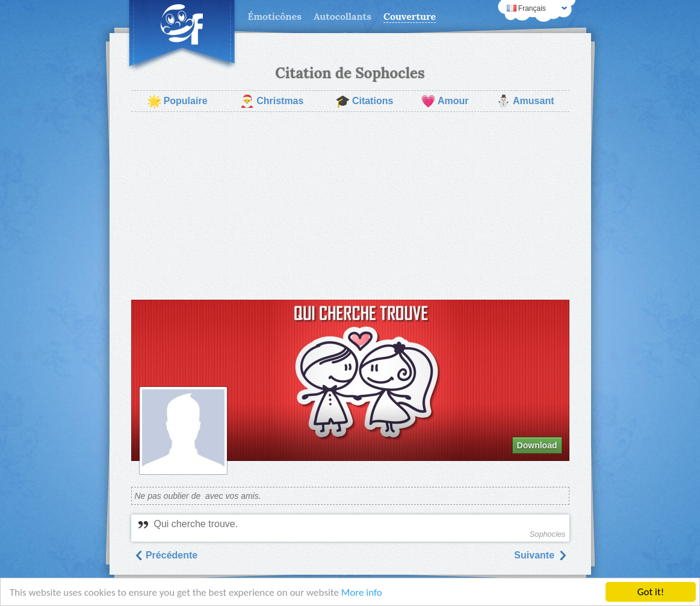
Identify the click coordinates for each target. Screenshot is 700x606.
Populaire (177, 101)
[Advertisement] (350, 206)
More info (362, 592)
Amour (445, 101)
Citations (364, 101)
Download (537, 445)
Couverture (410, 16)
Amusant (525, 101)
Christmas (271, 101)
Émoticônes (275, 16)
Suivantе (540, 555)
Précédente (166, 555)
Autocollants (342, 16)
